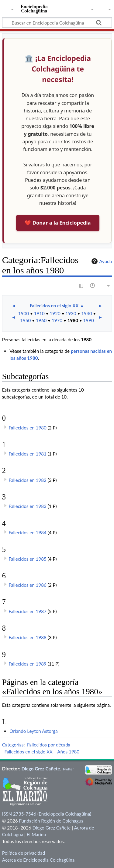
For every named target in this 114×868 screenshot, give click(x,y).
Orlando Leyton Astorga (34, 731)
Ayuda (101, 261)
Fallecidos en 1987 (28, 611)
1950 (25, 320)
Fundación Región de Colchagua (51, 821)
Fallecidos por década (49, 745)
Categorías (13, 745)
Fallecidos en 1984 (28, 532)
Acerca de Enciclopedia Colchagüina (38, 860)
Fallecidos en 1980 (28, 428)
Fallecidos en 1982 (28, 480)
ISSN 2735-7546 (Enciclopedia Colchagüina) (47, 814)
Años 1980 (68, 752)
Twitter (68, 769)
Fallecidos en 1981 (28, 454)
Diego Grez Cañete (41, 769)
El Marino (36, 834)
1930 (71, 313)
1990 (89, 320)
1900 (24, 313)
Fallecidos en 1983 (28, 506)
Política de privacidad (24, 853)
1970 (57, 320)
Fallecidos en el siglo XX (54, 305)
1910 (39, 313)
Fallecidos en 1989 (28, 664)
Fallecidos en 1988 (28, 637)
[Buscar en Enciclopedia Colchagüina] (57, 22)
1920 (55, 313)
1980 (73, 320)
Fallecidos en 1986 (28, 585)
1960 (41, 320)
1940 (86, 313)
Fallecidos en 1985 (28, 559)
